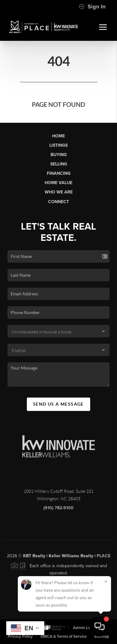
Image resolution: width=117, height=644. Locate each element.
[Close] (106, 581)
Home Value (58, 183)
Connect (58, 202)
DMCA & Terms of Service (64, 637)
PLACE (104, 558)
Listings (58, 145)
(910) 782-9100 (58, 510)
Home (58, 136)
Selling (59, 164)
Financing (59, 173)
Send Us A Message (58, 404)
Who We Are (59, 192)
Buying (59, 155)
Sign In (92, 7)
